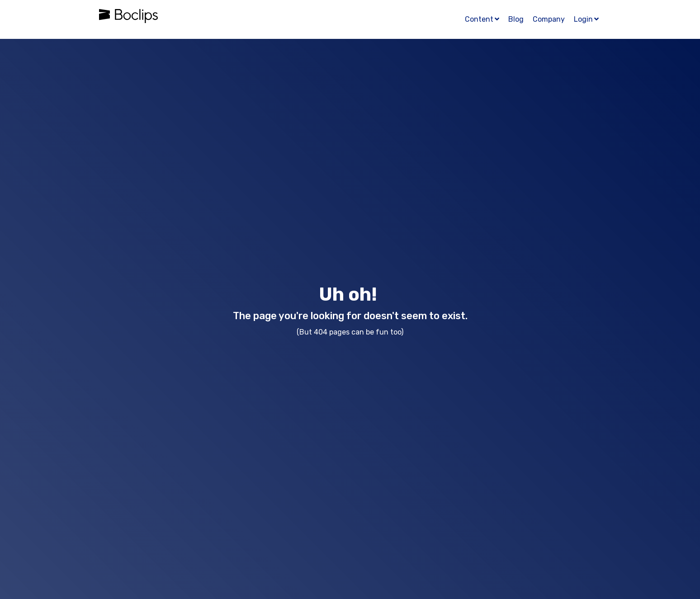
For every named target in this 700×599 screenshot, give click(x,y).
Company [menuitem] (549, 19)
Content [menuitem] (479, 19)
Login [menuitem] (583, 19)
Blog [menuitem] (516, 19)
